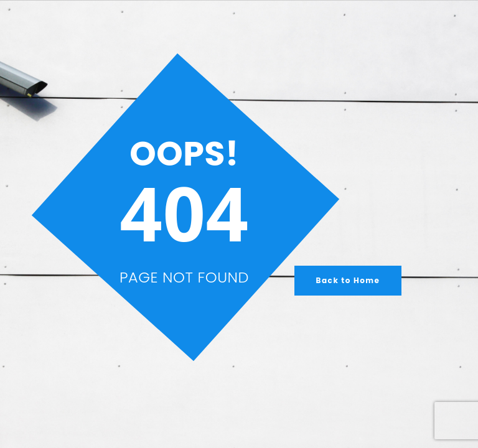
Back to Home (348, 280)
